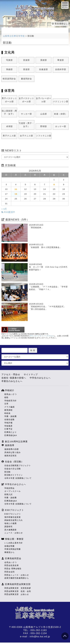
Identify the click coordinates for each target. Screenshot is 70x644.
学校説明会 (9, 488)
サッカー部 (26, 114)
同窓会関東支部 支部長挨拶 (18, 588)
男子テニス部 (9, 136)
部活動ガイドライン (14, 475)
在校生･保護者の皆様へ (14, 378)
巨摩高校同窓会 (11, 558)
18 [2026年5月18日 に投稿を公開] (16, 194)
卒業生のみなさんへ (12, 381)
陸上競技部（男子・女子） (9, 112)
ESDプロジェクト (13, 510)
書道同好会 (26, 79)
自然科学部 (61, 69)
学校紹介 (8, 390)
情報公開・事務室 (13, 539)
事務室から (9, 552)
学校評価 (8, 423)
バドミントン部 (61, 102)
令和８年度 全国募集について (18, 478)
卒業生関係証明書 (13, 549)
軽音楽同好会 (9, 79)
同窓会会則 (9, 572)
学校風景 (8, 426)
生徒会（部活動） (13, 462)
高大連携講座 (10, 530)
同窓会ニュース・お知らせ (17, 575)
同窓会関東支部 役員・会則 (18, 591)
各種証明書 (9, 546)
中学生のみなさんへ (40, 378)
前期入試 (8, 494)
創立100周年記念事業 (15, 441)
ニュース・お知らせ (14, 533)
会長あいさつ (10, 562)
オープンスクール (13, 491)
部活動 (7, 472)
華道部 (61, 60)
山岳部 (44, 114)
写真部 (9, 60)
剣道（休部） (61, 114)
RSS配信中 (8, 212)
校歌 (6, 397)
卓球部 (9, 126)
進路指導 (8, 445)
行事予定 (8, 429)
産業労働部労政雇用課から (17, 578)
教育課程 (8, 410)
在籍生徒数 (9, 420)
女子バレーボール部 (44, 100)
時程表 (7, 413)
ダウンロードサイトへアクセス (41, 336)
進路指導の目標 (11, 449)
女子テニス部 (26, 136)
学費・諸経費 (10, 416)
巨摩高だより (10, 432)
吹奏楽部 (44, 69)
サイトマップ (31, 374)
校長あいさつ (10, 394)
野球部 (44, 126)
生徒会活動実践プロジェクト (18, 465)
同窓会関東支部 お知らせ (17, 594)
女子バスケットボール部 (26, 100)
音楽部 (26, 60)
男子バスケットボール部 (9, 100)
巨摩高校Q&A (11, 435)
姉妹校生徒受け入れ (14, 520)
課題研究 (8, 527)
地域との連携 (10, 523)
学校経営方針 (10, 401)
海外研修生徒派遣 (13, 517)
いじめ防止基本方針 (14, 543)
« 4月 (4, 209)
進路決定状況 (10, 456)
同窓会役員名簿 (11, 565)
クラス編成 (9, 407)
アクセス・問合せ (11, 374)
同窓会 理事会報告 (13, 569)
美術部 (44, 60)
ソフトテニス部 (44, 136)
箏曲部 (9, 69)
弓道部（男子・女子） (26, 125)
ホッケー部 (61, 126)
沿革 (6, 404)
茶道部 (26, 69)
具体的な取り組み (13, 452)
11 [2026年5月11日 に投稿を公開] (16, 189)
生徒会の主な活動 (13, 469)
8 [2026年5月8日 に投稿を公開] (54, 184)
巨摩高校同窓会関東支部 (16, 584)
